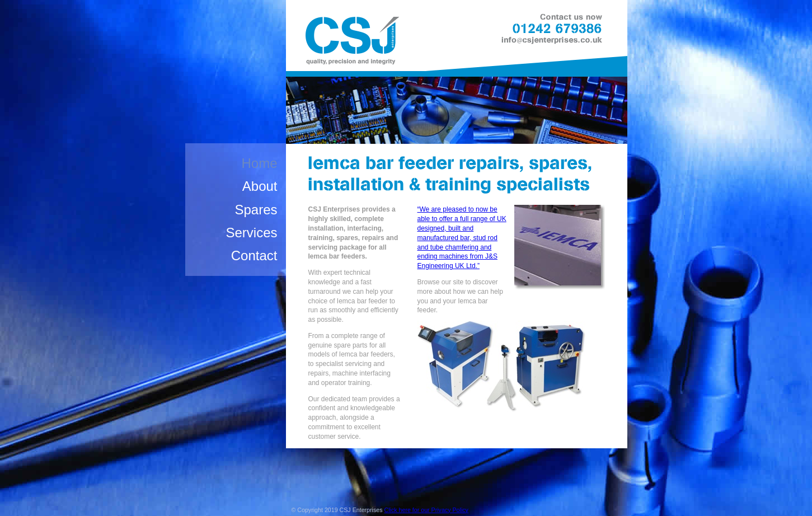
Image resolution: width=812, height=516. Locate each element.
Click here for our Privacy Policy (426, 510)
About (260, 186)
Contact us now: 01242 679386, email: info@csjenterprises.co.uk (556, 30)
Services (251, 233)
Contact (254, 255)
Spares (256, 210)
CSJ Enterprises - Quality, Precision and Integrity (351, 43)
